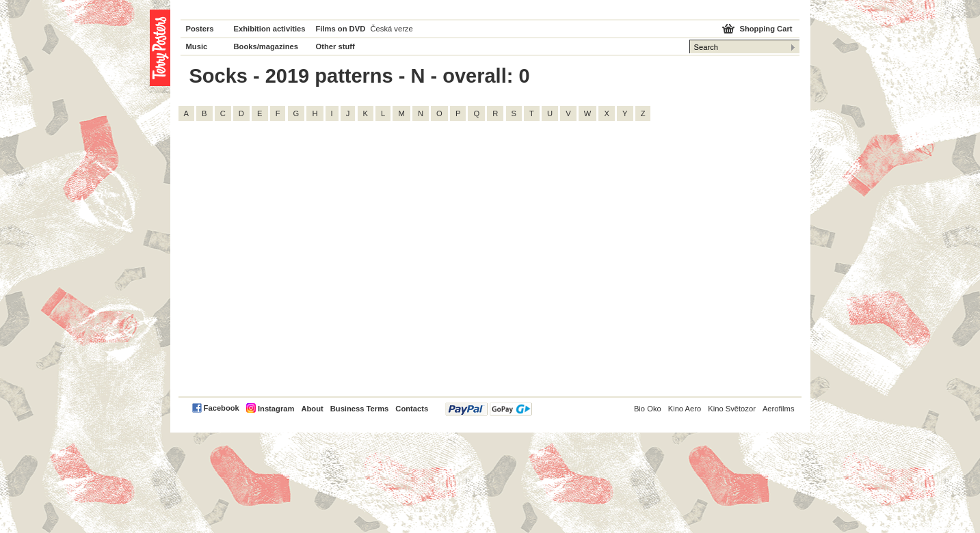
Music (197, 46)
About (312, 409)
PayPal (489, 409)
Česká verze (392, 29)
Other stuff (335, 46)
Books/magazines (266, 46)
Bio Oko (648, 409)
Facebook (222, 408)
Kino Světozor (732, 409)
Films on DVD (341, 29)
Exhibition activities (270, 29)
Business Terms (360, 409)
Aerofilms (779, 409)
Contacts (412, 409)
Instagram (276, 409)
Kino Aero (685, 409)
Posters (200, 29)
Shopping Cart (766, 29)
